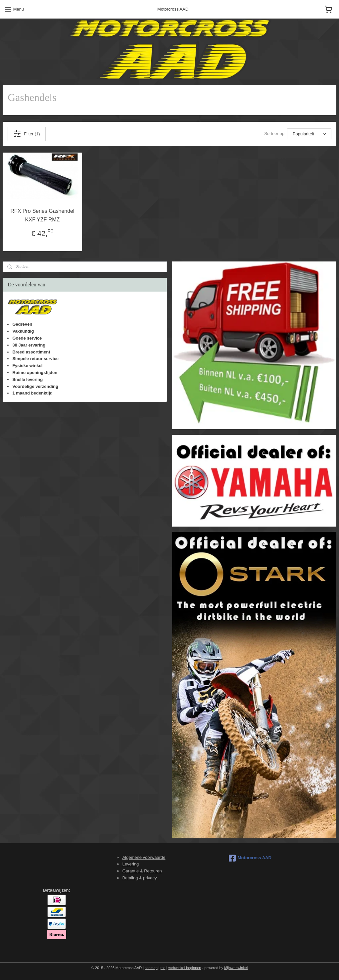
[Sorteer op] (309, 134)
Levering (130, 864)
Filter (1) (26, 134)
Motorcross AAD (250, 858)
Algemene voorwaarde (144, 857)
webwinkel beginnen (185, 968)
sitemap (151, 968)
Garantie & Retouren (142, 871)
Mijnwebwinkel (236, 968)
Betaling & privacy (139, 878)
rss (163, 968)
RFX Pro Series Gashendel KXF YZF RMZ (43, 215)
